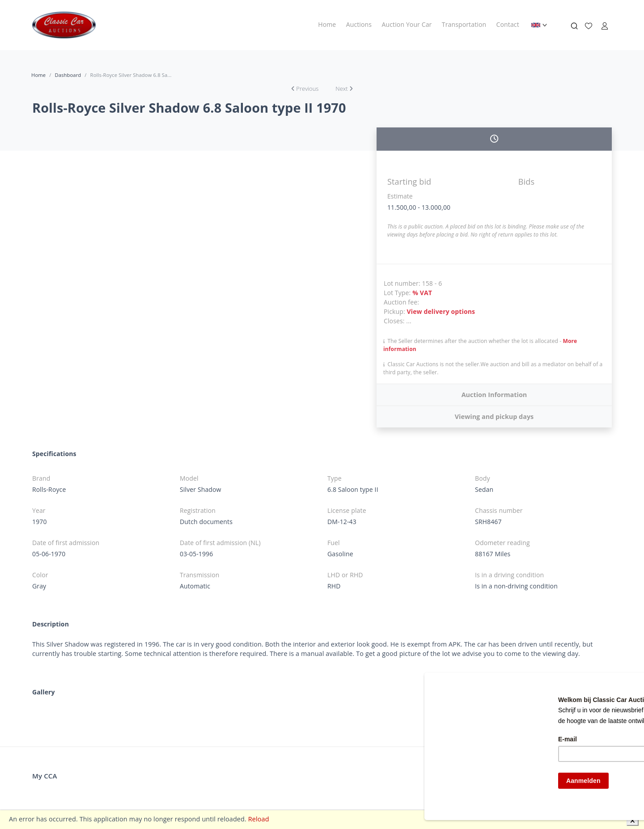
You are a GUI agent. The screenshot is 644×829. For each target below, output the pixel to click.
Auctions (359, 24)
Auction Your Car (407, 24)
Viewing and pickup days (494, 417)
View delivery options (441, 311)
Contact (508, 24)
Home (327, 24)
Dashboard (68, 75)
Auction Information (494, 395)
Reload (259, 819)
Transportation (464, 24)
